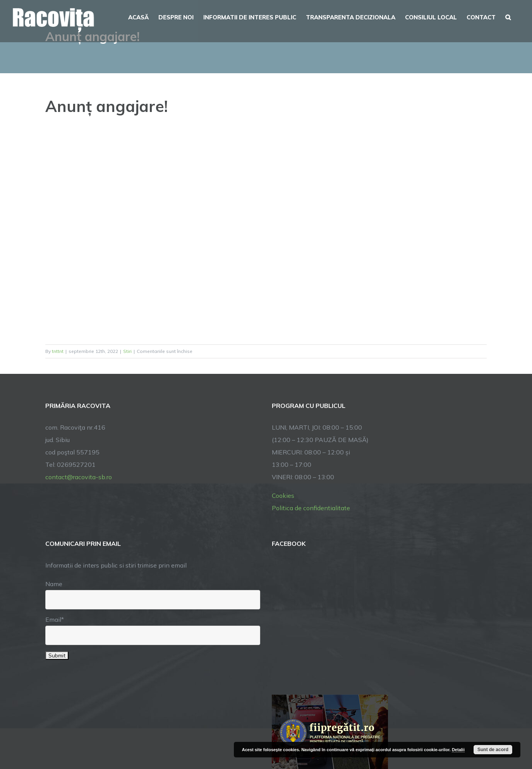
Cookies (283, 495)
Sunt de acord (493, 750)
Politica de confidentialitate (311, 508)
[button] (508, 16)
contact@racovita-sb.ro (79, 477)
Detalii (458, 750)
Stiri (127, 351)
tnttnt (58, 351)
